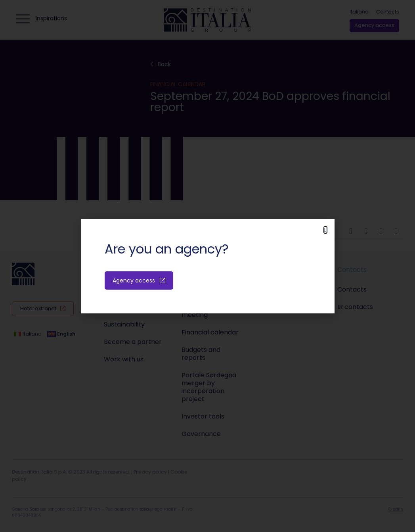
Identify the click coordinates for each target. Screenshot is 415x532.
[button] (325, 230)
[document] (207, 266)
